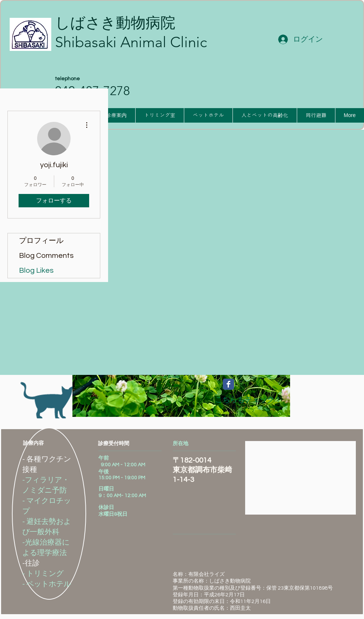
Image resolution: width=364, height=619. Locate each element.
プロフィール (41, 241)
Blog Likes (36, 270)
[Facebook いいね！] (318, 389)
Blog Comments (46, 256)
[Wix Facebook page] (228, 384)
